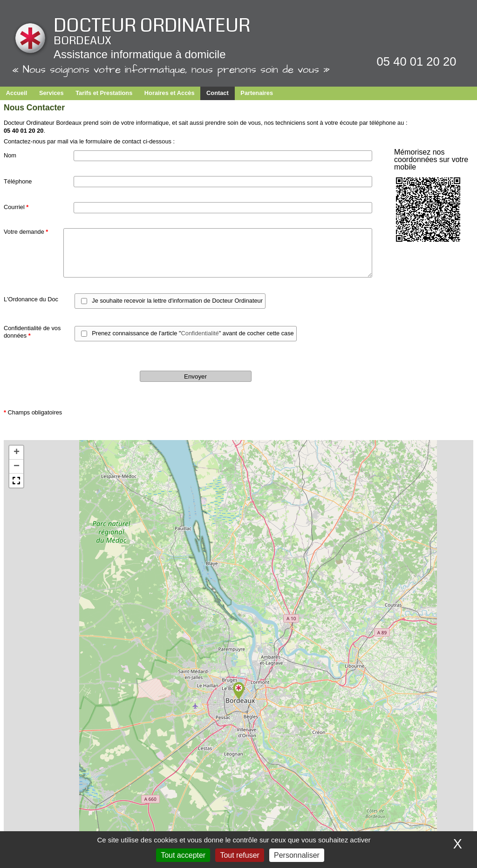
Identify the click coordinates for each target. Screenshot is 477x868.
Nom (10, 155)
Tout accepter (183, 855)
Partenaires (257, 93)
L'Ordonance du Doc (31, 299)
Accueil (17, 93)
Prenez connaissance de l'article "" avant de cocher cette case (193, 333)
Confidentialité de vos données (32, 332)
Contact (218, 93)
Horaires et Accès (170, 93)
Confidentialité (200, 333)
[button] (238, 691)
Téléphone (18, 181)
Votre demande (26, 232)
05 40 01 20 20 (417, 61)
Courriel (16, 207)
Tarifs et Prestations (104, 93)
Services (51, 93)
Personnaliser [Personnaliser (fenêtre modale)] (297, 855)
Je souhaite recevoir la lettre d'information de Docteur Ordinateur (177, 301)
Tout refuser (239, 855)
